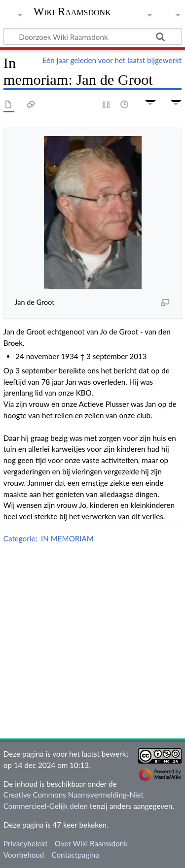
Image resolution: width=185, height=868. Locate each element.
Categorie (19, 538)
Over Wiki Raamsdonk (91, 843)
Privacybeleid (25, 843)
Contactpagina (75, 855)
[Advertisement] (92, 643)
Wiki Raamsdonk (72, 13)
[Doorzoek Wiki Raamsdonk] (92, 36)
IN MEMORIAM (67, 538)
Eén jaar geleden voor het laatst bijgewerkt (112, 60)
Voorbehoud (24, 855)
